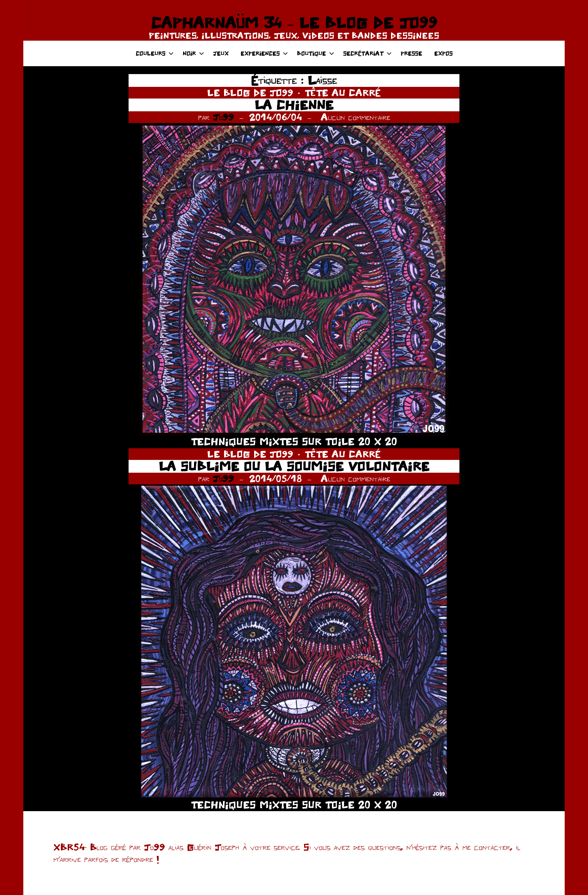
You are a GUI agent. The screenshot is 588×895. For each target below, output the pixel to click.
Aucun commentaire (355, 117)
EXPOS (443, 53)
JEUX (221, 53)
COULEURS (155, 53)
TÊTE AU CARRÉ (343, 93)
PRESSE (411, 53)
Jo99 (223, 117)
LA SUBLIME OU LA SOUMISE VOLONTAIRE (294, 466)
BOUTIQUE (316, 53)
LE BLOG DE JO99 (250, 93)
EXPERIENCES (264, 53)
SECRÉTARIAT (367, 53)
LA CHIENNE (294, 105)
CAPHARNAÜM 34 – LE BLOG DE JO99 (294, 23)
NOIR (193, 53)
